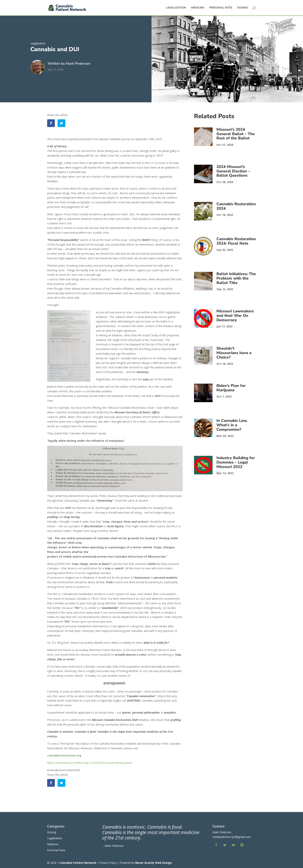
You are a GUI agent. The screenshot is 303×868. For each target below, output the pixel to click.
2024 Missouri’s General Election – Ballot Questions (233, 171)
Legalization (176, 8)
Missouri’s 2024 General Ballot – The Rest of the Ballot (236, 134)
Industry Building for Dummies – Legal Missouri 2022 (236, 462)
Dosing (243, 8)
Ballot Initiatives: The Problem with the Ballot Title (236, 278)
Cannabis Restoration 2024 (236, 206)
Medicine (198, 8)
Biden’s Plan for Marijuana (231, 388)
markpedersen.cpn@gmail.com (232, 837)
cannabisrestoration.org (64, 755)
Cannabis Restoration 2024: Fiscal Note (236, 241)
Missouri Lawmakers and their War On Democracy (235, 315)
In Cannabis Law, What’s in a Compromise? (232, 425)
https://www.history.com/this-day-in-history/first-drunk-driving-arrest (90, 763)
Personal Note (221, 8)
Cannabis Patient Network (78, 863)
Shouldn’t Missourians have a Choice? (234, 353)
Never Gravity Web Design (154, 863)
